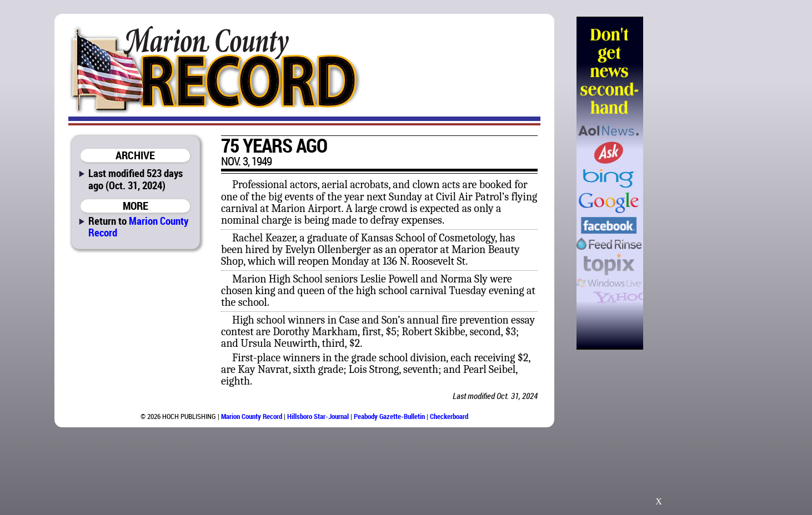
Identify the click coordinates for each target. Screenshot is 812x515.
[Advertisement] (700, 183)
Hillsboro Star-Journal (318, 416)
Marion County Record (138, 226)
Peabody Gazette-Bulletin (389, 416)
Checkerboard (449, 416)
